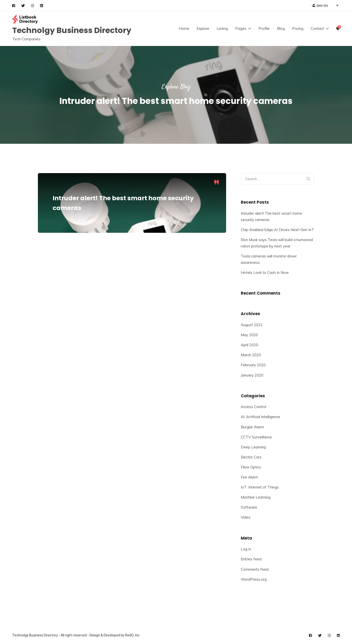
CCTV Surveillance (256, 437)
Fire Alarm (249, 477)
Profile (264, 28)
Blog (281, 28)
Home (184, 28)
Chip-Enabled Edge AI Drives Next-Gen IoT (277, 230)
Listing (222, 28)
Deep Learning (253, 447)
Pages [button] (241, 28)
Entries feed (251, 559)
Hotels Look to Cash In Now (265, 272)
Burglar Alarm (252, 427)
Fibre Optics (251, 467)
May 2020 (249, 335)
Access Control (253, 407)
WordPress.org (254, 579)
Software (249, 507)
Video (246, 517)
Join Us (320, 5)
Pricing (298, 28)
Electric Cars (251, 457)
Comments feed (255, 569)
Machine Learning (256, 497)
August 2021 (252, 325)
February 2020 (253, 365)
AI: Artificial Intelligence (260, 417)
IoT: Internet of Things (260, 487)
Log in (246, 549)
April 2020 (249, 345)
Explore (203, 28)
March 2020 (251, 355)
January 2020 (252, 375)
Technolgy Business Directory (72, 30)
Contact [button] (317, 28)
